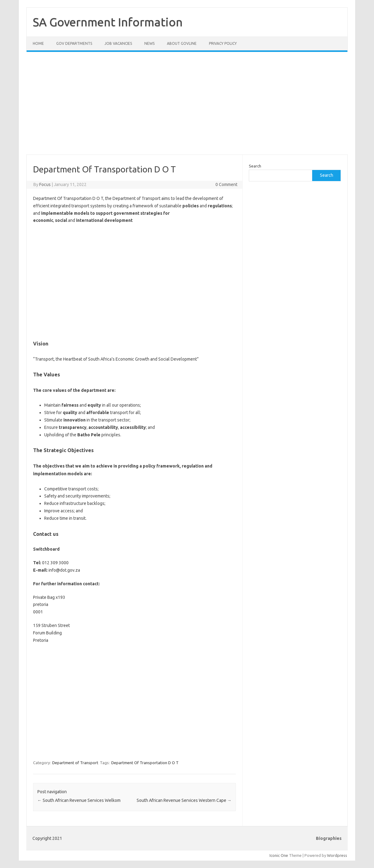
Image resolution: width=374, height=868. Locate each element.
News (149, 43)
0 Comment (226, 184)
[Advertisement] (187, 107)
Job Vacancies (118, 43)
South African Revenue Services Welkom (79, 800)
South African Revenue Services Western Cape (184, 800)
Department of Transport (75, 763)
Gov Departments (74, 43)
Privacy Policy (223, 43)
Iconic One (279, 855)
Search (255, 166)
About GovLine (182, 43)
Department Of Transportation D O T (145, 763)
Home (38, 43)
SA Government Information (108, 22)
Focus (45, 184)
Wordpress (337, 855)
